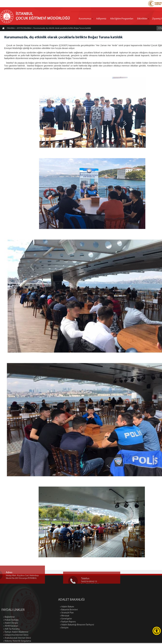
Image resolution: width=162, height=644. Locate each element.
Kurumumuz (85, 19)
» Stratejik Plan (91, 614)
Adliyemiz (101, 19)
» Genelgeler (90, 620)
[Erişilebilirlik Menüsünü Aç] (157, 631)
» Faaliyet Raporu (92, 623)
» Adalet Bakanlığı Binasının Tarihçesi (101, 626)
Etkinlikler (142, 19)
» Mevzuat (89, 617)
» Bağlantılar (9, 641)
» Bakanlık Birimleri (93, 611)
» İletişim (88, 629)
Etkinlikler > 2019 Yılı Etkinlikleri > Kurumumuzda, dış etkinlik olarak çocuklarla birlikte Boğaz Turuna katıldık (48, 29)
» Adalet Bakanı (91, 608)
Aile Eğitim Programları (122, 19)
